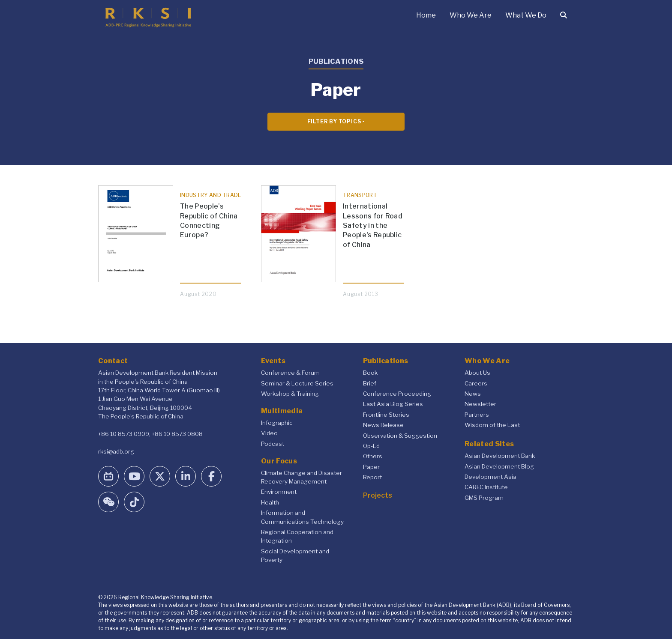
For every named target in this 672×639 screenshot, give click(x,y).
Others (373, 456)
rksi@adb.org (116, 451)
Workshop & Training (290, 394)
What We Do (526, 15)
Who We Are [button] (471, 15)
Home (426, 15)
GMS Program (484, 498)
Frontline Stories (386, 415)
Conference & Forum (290, 373)
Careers (476, 383)
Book (370, 373)
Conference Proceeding (397, 394)
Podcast (273, 444)
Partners (477, 415)
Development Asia (490, 477)
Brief (370, 383)
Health (270, 502)
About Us (477, 373)
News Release (383, 425)
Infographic (277, 423)
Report (372, 477)
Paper (371, 467)
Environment (279, 492)
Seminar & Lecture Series (297, 383)
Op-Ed (371, 446)
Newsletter (480, 404)
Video (269, 433)
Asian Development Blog (499, 466)
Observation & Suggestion (400, 436)
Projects (378, 495)
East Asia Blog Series (393, 404)
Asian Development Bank (500, 456)
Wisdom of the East (492, 425)
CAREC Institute (486, 487)
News (473, 394)
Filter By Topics (334, 121)
